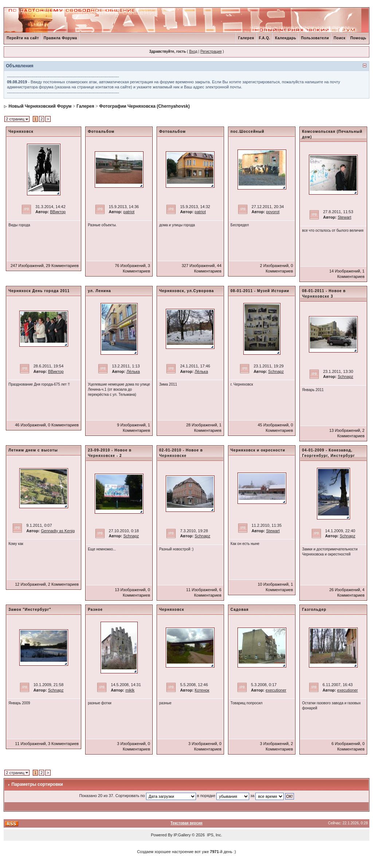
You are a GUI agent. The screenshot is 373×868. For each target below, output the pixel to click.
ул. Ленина (99, 291)
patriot (129, 212)
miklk (130, 690)
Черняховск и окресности (258, 450)
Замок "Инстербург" (30, 610)
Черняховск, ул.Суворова (186, 291)
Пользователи (315, 38)
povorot (273, 212)
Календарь (286, 38)
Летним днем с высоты (33, 450)
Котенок (202, 690)
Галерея (246, 38)
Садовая (240, 610)
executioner (276, 690)
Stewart (344, 217)
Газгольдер (314, 610)
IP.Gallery (182, 835)
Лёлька (133, 371)
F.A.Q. (265, 38)
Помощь (358, 38)
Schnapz (276, 371)
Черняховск (21, 132)
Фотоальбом (101, 132)
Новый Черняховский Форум (40, 106)
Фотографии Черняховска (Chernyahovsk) (144, 106)
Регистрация (211, 51)
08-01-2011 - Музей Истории (260, 291)
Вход (193, 51)
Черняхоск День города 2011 (39, 291)
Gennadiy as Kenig (58, 531)
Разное (95, 610)
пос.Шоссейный (248, 132)
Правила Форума (60, 38)
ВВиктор (58, 212)
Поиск (340, 38)
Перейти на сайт (23, 38)
